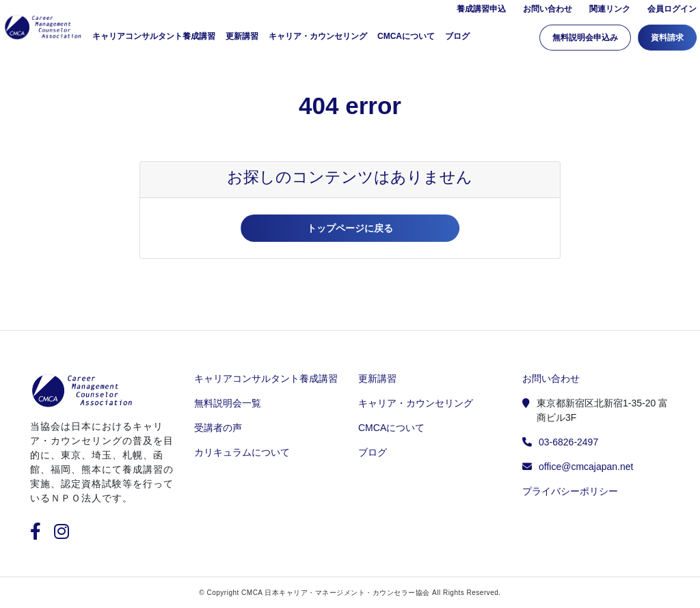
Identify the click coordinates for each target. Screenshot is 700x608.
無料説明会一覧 (228, 403)
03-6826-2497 (568, 442)
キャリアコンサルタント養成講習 (266, 378)
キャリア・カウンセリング (318, 39)
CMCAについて (406, 39)
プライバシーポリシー (570, 491)
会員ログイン (672, 12)
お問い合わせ (548, 12)
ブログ (457, 39)
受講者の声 (218, 428)
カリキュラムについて (242, 452)
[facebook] (41, 534)
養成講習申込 (481, 12)
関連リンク (610, 12)
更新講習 (242, 39)
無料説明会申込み (585, 40)
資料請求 (667, 40)
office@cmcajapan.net (586, 467)
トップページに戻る (350, 228)
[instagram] (62, 534)
